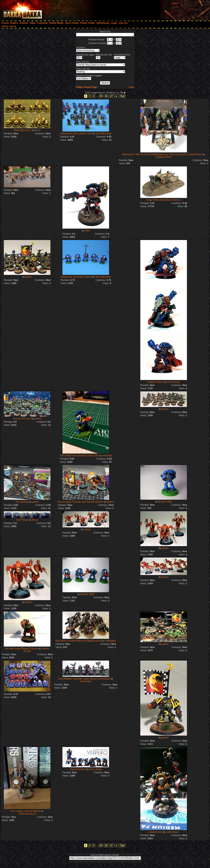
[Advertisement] (171, 9)
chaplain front (155, 832)
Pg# (123, 96)
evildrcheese (173, 832)
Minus (35, 520)
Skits (87, 231)
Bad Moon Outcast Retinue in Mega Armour (78, 641)
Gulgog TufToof (164, 157)
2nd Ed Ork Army (22, 419)
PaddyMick (110, 641)
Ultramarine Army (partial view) (76, 133)
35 (101, 96)
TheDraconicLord (27, 814)
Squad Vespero (78, 769)
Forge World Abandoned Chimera (164, 200)
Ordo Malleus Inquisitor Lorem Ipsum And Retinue (84, 679)
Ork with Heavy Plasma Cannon (21, 649)
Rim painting (22, 502)
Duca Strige (174, 382)
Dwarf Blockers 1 (23, 130)
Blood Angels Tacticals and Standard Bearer (81, 502)
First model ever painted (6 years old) (79, 456)
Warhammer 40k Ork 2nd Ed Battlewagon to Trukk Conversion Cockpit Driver (162, 154)
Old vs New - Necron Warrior (26, 811)
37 (111, 96)
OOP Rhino (22, 520)
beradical (107, 456)
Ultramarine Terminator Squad (76, 277)
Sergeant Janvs (156, 382)
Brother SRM (165, 502)
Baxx (38, 130)
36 (106, 96)
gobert (29, 277)
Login (131, 87)
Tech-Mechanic (104, 133)
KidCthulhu (86, 681)
